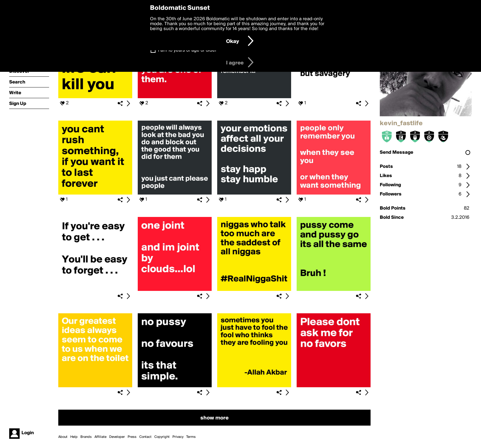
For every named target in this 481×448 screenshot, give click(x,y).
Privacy (178, 437)
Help (74, 437)
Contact (145, 437)
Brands (86, 437)
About (63, 437)
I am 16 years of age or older (187, 50)
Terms (191, 437)
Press (132, 437)
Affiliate (100, 437)
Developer (117, 437)
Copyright (162, 437)
